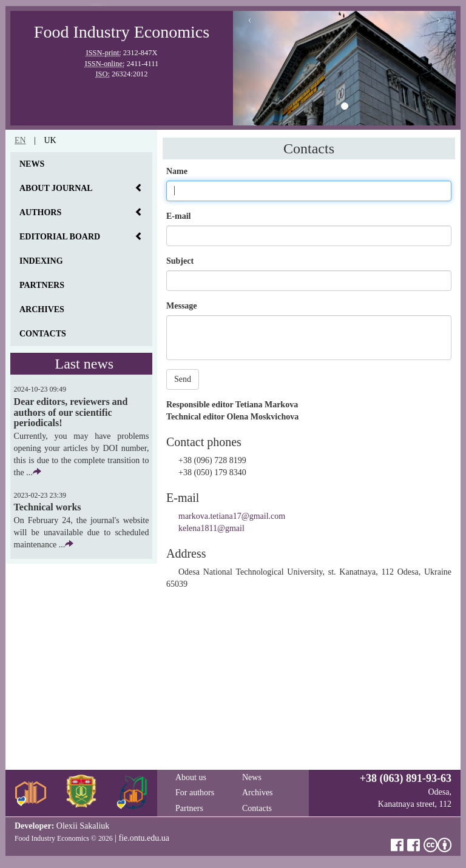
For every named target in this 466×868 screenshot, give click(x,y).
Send (183, 379)
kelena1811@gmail (211, 528)
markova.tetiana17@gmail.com (232, 516)
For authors (195, 793)
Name (177, 171)
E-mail (178, 216)
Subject (180, 261)
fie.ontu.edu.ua (144, 838)
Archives (42, 309)
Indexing (41, 261)
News (32, 164)
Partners (42, 285)
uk (50, 140)
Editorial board (60, 237)
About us (191, 777)
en (20, 140)
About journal (56, 188)
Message (182, 306)
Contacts (43, 334)
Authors (40, 212)
